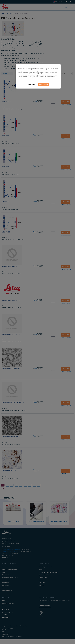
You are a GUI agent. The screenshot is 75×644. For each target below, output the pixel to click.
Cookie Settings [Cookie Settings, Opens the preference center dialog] (32, 84)
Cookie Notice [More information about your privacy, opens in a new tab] (34, 78)
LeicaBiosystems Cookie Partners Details (26, 80)
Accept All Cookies (43, 84)
